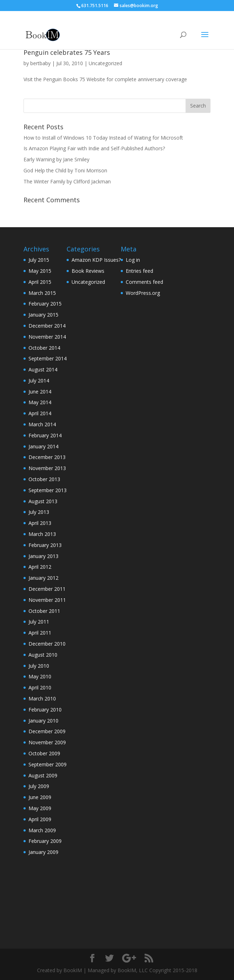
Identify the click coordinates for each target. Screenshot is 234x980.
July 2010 (39, 666)
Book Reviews (88, 271)
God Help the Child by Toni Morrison (65, 170)
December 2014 (47, 326)
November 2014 (47, 337)
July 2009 (39, 786)
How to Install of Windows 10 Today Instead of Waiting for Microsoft (103, 138)
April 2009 (40, 819)
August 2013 (43, 501)
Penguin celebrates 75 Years (67, 52)
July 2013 (39, 512)
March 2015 (42, 293)
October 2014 (44, 348)
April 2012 (40, 567)
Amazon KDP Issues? (96, 260)
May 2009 (40, 808)
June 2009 (40, 797)
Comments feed (144, 282)
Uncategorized (105, 63)
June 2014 (40, 392)
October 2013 (44, 479)
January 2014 (43, 446)
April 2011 (40, 633)
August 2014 (43, 369)
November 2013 (47, 468)
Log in (133, 260)
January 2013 (43, 556)
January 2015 (43, 315)
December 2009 (47, 731)
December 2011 (47, 589)
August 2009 (43, 775)
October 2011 (44, 611)
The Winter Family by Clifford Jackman (67, 181)
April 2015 (40, 282)
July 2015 (39, 260)
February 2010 (45, 710)
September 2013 (48, 490)
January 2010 (43, 721)
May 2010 (40, 676)
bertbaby (40, 63)
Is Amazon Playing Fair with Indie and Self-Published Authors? (94, 148)
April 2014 (40, 413)
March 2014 (42, 424)
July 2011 (39, 622)
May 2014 (40, 402)
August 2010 (43, 655)
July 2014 (39, 380)
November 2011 (47, 600)
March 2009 (42, 830)
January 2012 (43, 578)
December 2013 (47, 457)
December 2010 (47, 644)
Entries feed (139, 271)
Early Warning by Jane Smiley (56, 159)
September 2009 (48, 764)
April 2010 (40, 687)
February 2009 (45, 841)
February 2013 (45, 545)
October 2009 (44, 753)
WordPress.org (143, 293)
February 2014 (45, 435)
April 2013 (40, 523)
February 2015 (45, 304)
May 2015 (40, 271)
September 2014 (48, 358)
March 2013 (42, 534)
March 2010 (42, 698)
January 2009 (43, 852)
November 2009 (47, 742)
